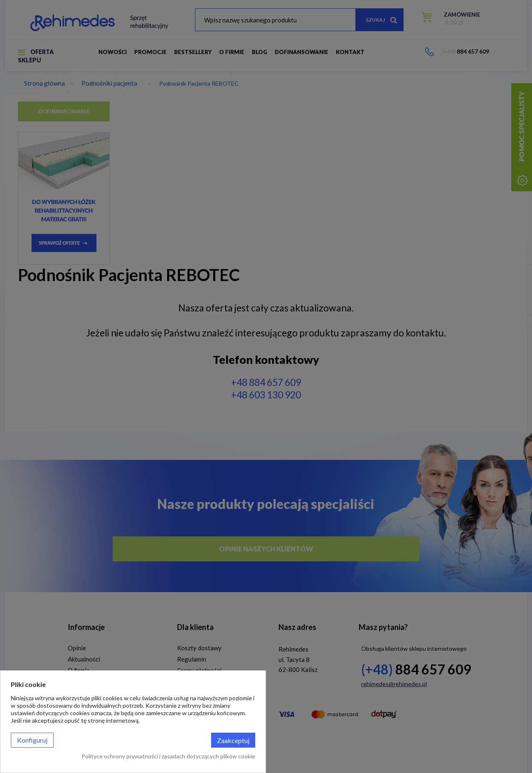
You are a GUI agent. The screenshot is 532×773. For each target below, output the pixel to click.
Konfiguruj (32, 740)
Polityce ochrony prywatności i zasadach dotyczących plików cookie (168, 756)
